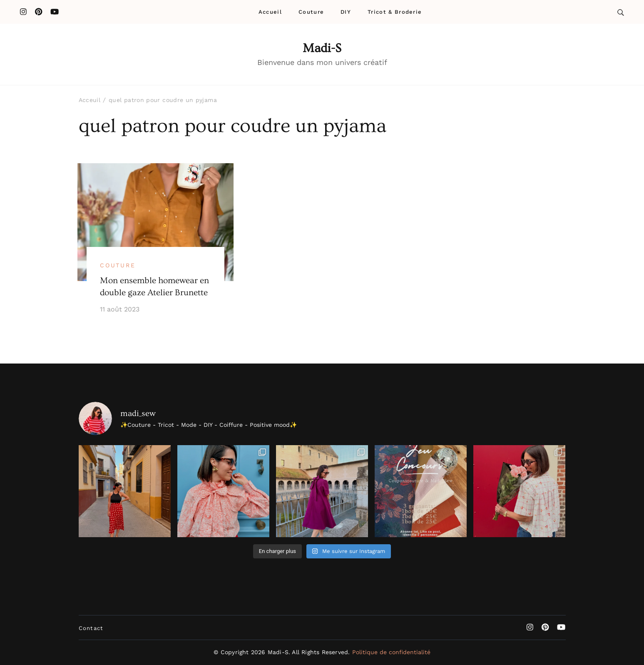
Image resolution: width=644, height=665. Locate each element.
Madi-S (322, 48)
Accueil (270, 12)
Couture (311, 12)
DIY (346, 12)
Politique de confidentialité (391, 652)
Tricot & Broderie (395, 12)
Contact (91, 628)
